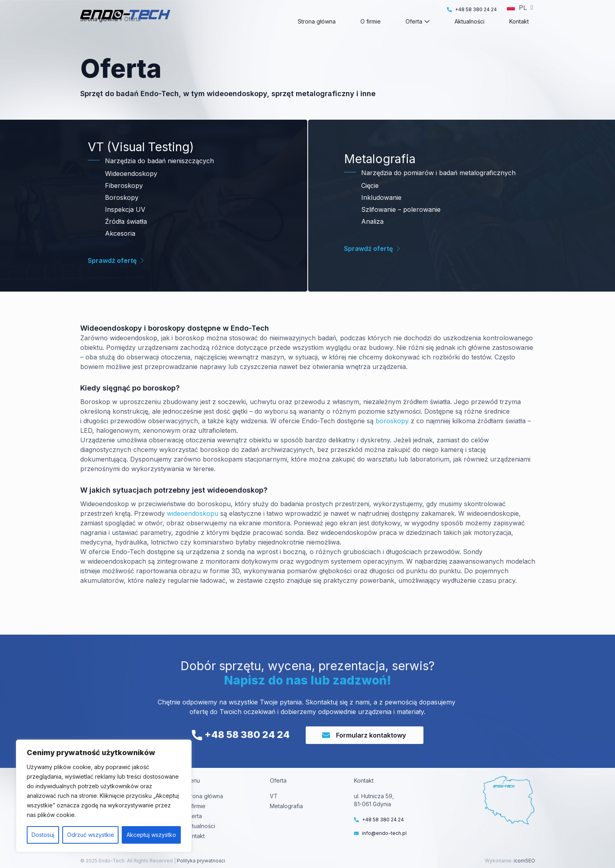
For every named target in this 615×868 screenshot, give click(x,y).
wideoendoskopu (193, 528)
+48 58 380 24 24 (241, 735)
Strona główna (99, 34)
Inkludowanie (381, 212)
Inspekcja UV (125, 224)
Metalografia (286, 806)
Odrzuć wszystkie (91, 835)
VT (274, 796)
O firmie (195, 806)
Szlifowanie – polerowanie (401, 224)
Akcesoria (120, 248)
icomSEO (524, 861)
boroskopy (392, 435)
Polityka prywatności (200, 861)
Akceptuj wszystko (151, 835)
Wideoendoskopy (131, 188)
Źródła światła (126, 236)
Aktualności (200, 826)
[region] (104, 796)
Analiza (372, 236)
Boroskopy (122, 212)
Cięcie (370, 200)
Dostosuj (43, 835)
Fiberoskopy (124, 200)
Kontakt (195, 836)
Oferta (194, 816)
